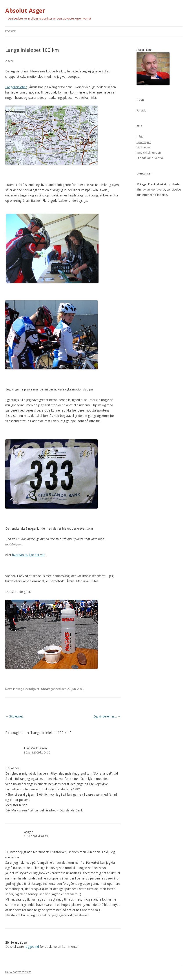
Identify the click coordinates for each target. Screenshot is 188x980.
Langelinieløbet (16, 87)
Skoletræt (14, 716)
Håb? (140, 137)
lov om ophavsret (153, 189)
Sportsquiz (144, 142)
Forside (10, 31)
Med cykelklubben (149, 153)
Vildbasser (144, 147)
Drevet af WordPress (18, 972)
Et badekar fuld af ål (150, 158)
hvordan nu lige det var (28, 555)
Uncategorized (51, 689)
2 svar (9, 61)
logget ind (32, 947)
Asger (28, 832)
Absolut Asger (25, 11)
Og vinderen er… (107, 716)
